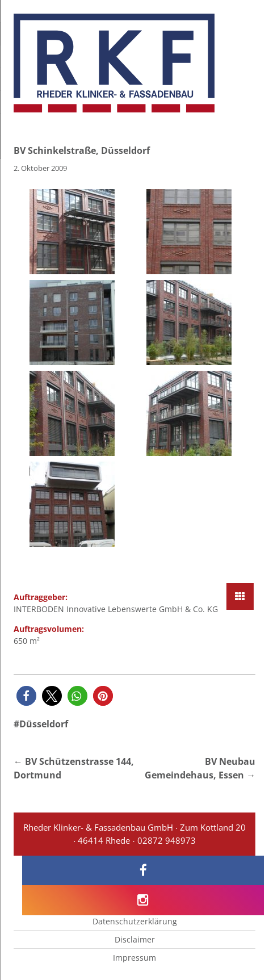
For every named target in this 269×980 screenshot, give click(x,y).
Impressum (134, 958)
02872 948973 (167, 840)
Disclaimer (135, 939)
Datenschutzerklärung (135, 921)
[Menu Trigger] (240, 24)
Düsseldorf (44, 724)
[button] (26, 696)
